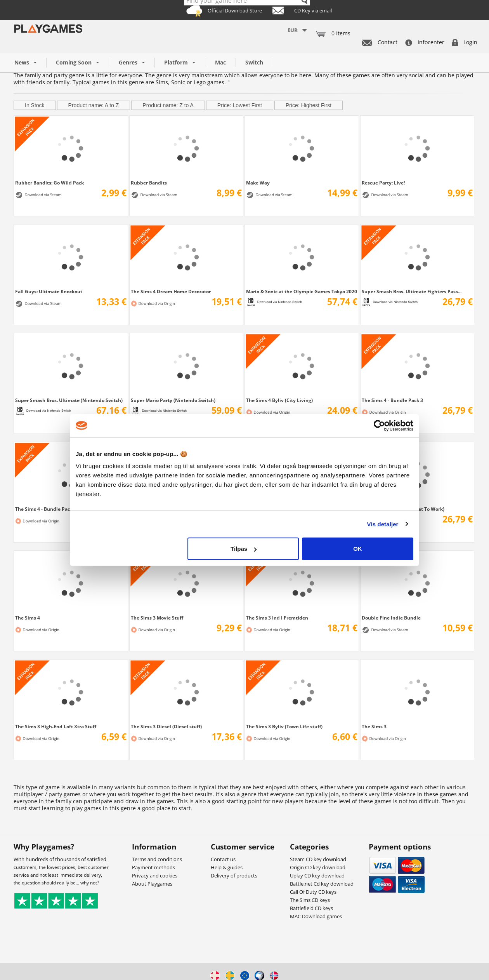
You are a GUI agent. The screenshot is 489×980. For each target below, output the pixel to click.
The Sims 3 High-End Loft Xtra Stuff (56, 726)
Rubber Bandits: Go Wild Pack (49, 183)
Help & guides (227, 867)
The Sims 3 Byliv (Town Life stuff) (284, 726)
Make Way (258, 183)
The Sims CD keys (310, 900)
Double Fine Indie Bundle (391, 618)
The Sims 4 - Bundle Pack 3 (392, 400)
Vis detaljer (383, 524)
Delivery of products (234, 876)
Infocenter (425, 42)
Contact (380, 42)
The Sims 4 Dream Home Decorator (171, 291)
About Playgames (152, 884)
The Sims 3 (374, 726)
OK (358, 549)
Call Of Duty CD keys (313, 892)
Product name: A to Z (94, 105)
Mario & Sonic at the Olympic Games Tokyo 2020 (302, 291)
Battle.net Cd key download (322, 884)
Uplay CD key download (317, 876)
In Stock (35, 105)
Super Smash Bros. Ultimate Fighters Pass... (412, 291)
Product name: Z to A (168, 105)
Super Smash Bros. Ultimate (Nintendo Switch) (69, 400)
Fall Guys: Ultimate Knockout (49, 291)
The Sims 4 (28, 618)
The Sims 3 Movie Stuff (157, 618)
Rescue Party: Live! (383, 183)
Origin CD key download (318, 867)
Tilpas (244, 549)
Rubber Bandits (149, 183)
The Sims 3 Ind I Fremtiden (277, 618)
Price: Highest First (309, 105)
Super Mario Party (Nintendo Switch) (173, 400)
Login (465, 42)
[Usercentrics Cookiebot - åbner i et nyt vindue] (379, 425)
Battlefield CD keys (311, 908)
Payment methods (153, 867)
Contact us (223, 859)
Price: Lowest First (240, 105)
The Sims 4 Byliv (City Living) (279, 400)
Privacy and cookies (155, 876)
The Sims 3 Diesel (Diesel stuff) (166, 726)
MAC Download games (316, 916)
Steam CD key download (318, 859)
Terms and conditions (157, 859)
